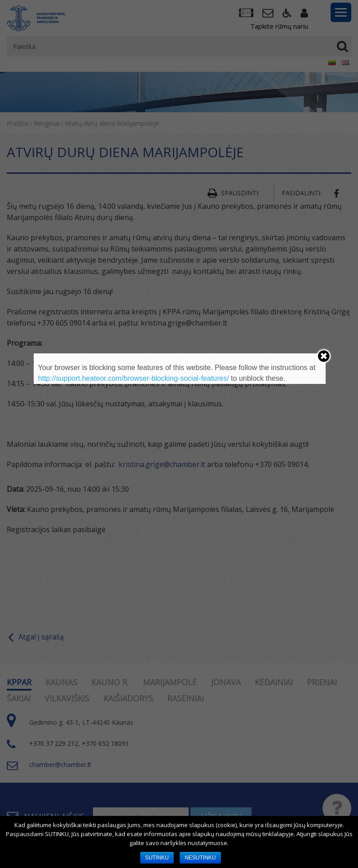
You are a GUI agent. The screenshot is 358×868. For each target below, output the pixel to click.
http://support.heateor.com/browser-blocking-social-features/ (134, 378)
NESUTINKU (200, 858)
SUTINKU (157, 858)
